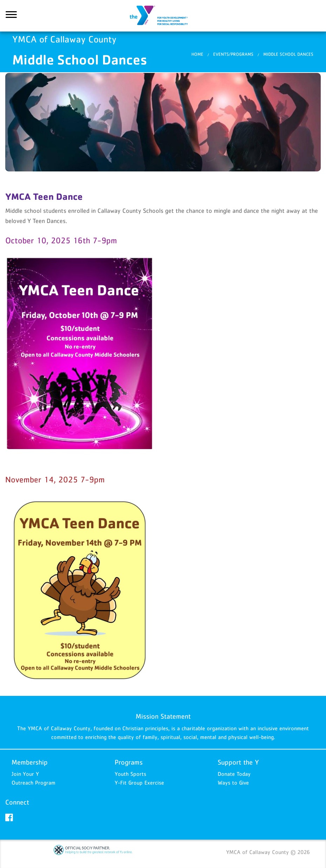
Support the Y (238, 762)
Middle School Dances (288, 54)
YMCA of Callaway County (163, 16)
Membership (30, 762)
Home (197, 54)
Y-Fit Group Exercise (139, 782)
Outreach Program (33, 782)
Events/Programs (233, 54)
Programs (129, 762)
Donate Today (234, 774)
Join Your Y (25, 774)
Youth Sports (130, 774)
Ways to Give (233, 782)
